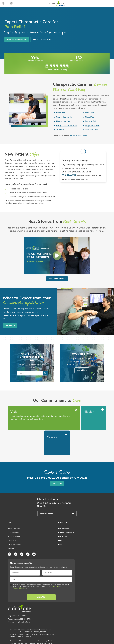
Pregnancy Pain (92, 125)
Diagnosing (12, 516)
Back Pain (61, 113)
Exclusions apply (11, 203)
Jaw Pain (60, 130)
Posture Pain (91, 121)
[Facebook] (9, 530)
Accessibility (52, 634)
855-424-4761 (69, 175)
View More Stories (57, 279)
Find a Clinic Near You (42, 40)
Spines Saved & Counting (57, 70)
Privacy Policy (54, 562)
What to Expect (14, 512)
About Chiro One (14, 504)
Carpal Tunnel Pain (65, 117)
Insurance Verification (66, 508)
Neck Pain (90, 117)
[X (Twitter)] (28, 530)
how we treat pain (78, 136)
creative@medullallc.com (22, 598)
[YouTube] (34, 530)
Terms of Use (26, 634)
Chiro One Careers (14, 520)
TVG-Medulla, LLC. (21, 631)
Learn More (10, 325)
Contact (11, 524)
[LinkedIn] (22, 530)
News (60, 520)
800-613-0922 (22, 592)
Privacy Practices (13, 634)
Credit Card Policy (39, 634)
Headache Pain (63, 121)
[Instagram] (16, 530)
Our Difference (13, 508)
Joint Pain (90, 113)
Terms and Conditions (20, 564)
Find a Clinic (63, 512)
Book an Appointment (17, 40)
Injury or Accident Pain (67, 125)
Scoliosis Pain (91, 130)
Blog (60, 516)
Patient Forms (64, 504)
